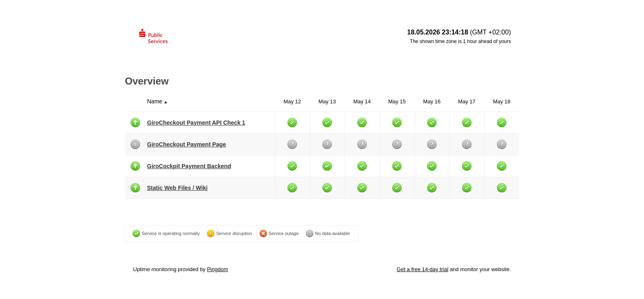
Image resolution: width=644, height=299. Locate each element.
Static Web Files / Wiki (177, 188)
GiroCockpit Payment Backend (189, 166)
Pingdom (217, 269)
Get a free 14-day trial (423, 269)
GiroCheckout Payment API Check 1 (196, 123)
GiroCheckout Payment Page (186, 144)
